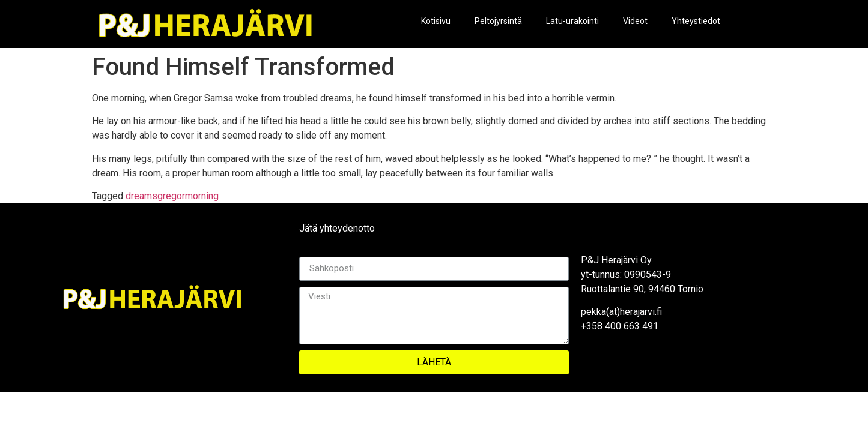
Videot (635, 21)
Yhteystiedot (696, 21)
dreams (141, 196)
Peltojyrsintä (498, 21)
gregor (171, 196)
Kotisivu (436, 21)
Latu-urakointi (572, 21)
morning (202, 196)
